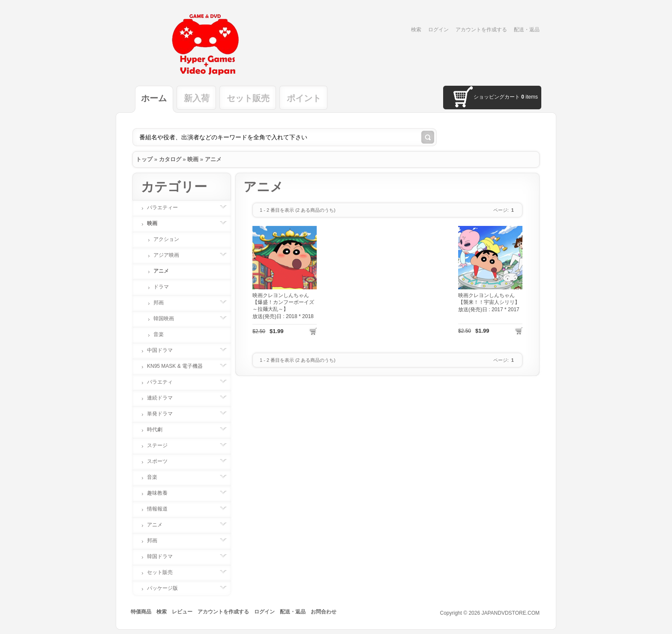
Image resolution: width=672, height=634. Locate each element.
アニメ (213, 159)
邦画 (163, 303)
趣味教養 (162, 493)
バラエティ (164, 382)
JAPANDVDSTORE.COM (510, 613)
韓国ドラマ (164, 556)
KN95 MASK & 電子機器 (179, 366)
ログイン (438, 30)
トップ (144, 159)
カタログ (170, 159)
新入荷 (197, 98)
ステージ (162, 445)
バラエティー (167, 207)
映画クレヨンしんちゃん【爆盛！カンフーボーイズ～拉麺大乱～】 (283, 302)
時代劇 (159, 430)
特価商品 (141, 612)
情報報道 (162, 509)
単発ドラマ (164, 414)
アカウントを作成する (481, 30)
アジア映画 (171, 255)
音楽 (159, 334)
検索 (416, 30)
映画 (193, 159)
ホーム (154, 98)
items (529, 97)
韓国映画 (168, 319)
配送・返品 (527, 30)
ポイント (304, 98)
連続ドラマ (164, 398)
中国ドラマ (164, 350)
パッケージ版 (167, 588)
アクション (166, 239)
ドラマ (161, 287)
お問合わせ (324, 612)
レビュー (182, 612)
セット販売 (248, 98)
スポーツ (162, 461)
